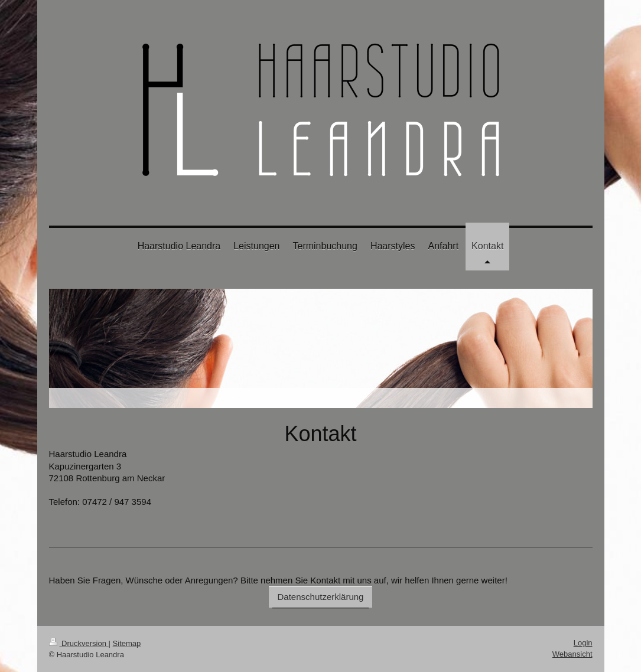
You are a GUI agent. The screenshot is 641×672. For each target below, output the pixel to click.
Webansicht (572, 654)
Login (583, 643)
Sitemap (127, 643)
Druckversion (79, 643)
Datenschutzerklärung (321, 597)
